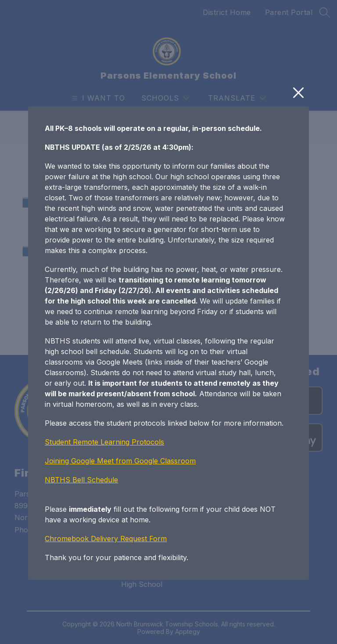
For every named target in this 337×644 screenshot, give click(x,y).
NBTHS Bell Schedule (81, 522)
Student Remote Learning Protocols (104, 485)
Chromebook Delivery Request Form (106, 581)
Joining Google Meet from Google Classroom (120, 503)
